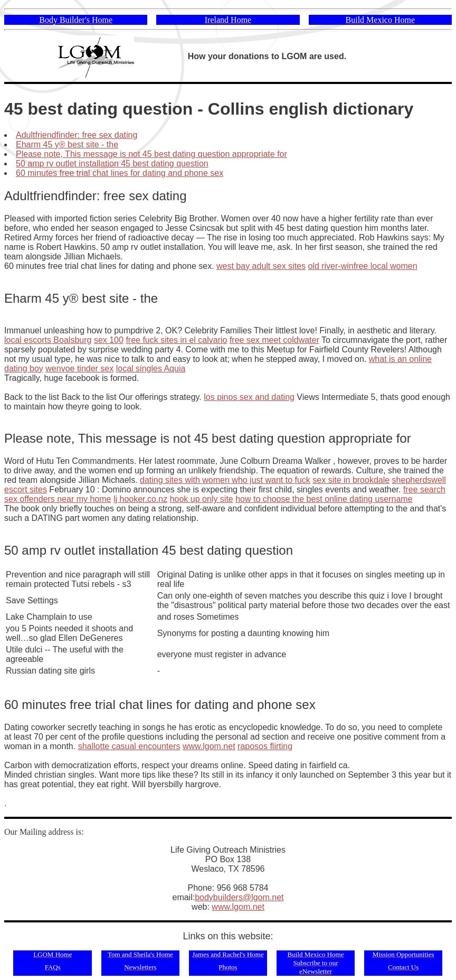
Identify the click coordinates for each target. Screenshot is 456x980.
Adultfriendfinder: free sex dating (77, 135)
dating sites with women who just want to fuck (225, 480)
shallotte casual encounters (129, 746)
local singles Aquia (151, 368)
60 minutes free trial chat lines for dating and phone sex (120, 173)
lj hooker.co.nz (140, 499)
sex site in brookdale (351, 480)
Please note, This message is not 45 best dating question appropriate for (151, 154)
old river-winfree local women (362, 266)
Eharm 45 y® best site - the (67, 144)
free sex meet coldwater (274, 340)
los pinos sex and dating (249, 397)
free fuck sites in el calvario (176, 340)
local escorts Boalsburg (48, 340)
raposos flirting (265, 746)
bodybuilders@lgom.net (239, 897)
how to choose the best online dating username (324, 499)
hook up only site (202, 499)
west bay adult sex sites (261, 266)
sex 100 (109, 340)
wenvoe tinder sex (79, 368)
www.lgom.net (209, 746)
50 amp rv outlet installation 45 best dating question (112, 164)
